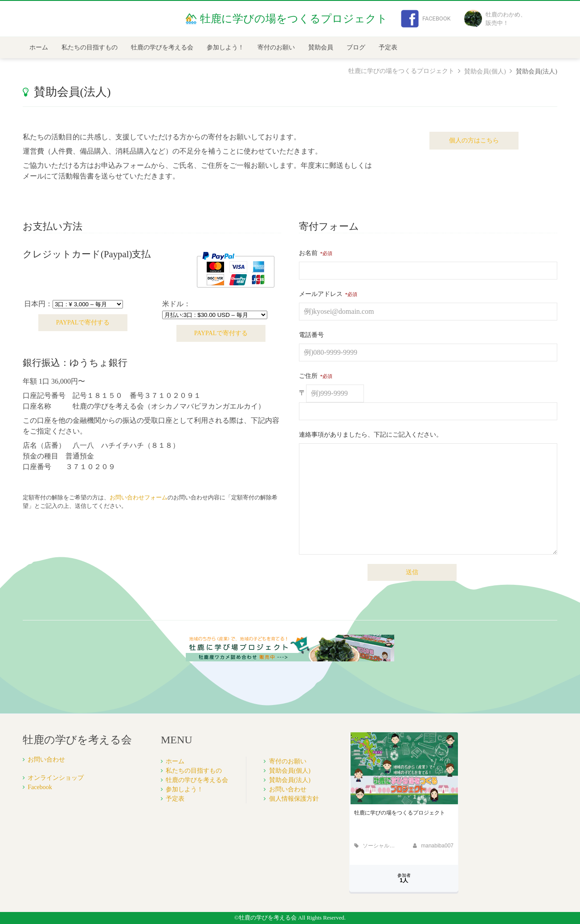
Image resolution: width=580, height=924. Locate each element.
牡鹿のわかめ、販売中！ (495, 19)
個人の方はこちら (474, 140)
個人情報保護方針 (294, 799)
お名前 (308, 253)
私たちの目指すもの (90, 47)
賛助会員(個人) (485, 71)
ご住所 (308, 376)
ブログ (356, 47)
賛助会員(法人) (290, 780)
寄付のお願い (276, 47)
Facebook (426, 19)
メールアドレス (321, 294)
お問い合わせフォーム (139, 498)
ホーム (39, 47)
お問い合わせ (46, 760)
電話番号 (311, 335)
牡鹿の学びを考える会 (162, 47)
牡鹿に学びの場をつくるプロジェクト (401, 71)
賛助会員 (321, 47)
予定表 (388, 47)
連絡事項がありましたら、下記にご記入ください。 (371, 435)
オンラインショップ (56, 778)
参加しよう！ (225, 47)
